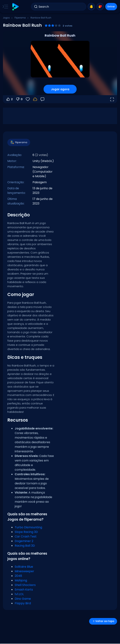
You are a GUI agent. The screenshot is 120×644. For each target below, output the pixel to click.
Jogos (6, 18)
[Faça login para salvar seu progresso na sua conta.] (35, 99)
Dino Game (23, 599)
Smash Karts (24, 590)
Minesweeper (24, 571)
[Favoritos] (28, 99)
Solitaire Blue (24, 567)
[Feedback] (42, 99)
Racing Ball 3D (25, 546)
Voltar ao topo (103, 621)
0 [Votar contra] (19, 99)
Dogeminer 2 (24, 541)
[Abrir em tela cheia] (112, 99)
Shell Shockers (25, 585)
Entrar (111, 6)
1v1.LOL (19, 594)
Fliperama (20, 18)
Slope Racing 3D (26, 532)
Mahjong (21, 580)
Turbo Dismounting (28, 527)
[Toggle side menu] (5, 7)
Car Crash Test (26, 536)
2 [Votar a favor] (9, 99)
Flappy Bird (23, 603)
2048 (18, 576)
